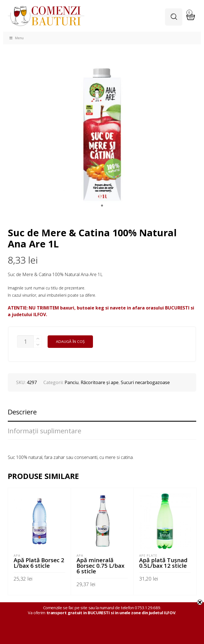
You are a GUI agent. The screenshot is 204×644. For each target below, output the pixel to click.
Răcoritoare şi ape (100, 382)
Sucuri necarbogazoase (145, 382)
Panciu (72, 382)
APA (17, 555)
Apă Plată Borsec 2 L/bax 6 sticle (39, 563)
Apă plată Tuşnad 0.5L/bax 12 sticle (163, 563)
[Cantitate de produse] (25, 342)
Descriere (22, 412)
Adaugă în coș (70, 341)
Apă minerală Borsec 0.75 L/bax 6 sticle (100, 566)
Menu (16, 38)
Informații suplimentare (45, 431)
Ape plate (148, 555)
